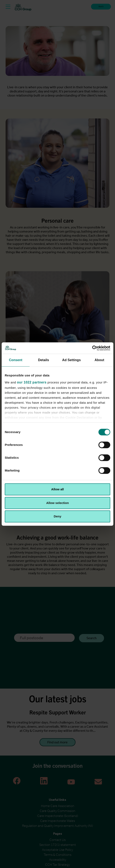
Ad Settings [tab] (72, 360)
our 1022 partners (32, 382)
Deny (58, 516)
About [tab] (99, 360)
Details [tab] (44, 360)
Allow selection (57, 503)
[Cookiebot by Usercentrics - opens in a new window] (92, 348)
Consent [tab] (16, 360)
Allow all (58, 489)
